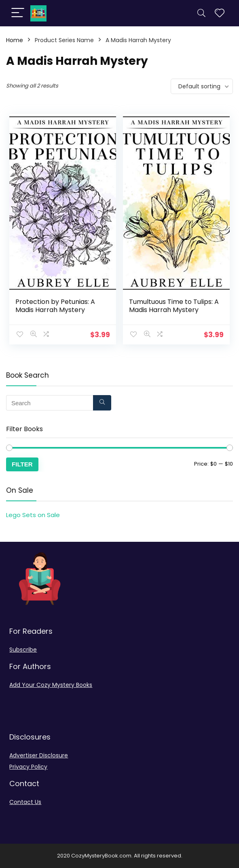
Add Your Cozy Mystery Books (51, 685)
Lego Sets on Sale (33, 515)
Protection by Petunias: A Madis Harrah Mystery (55, 306)
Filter (22, 464)
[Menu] (18, 13)
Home (15, 40)
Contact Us (25, 802)
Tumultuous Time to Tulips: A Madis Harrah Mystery (174, 306)
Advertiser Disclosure (39, 755)
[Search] (201, 13)
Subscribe (23, 650)
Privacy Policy (28, 767)
